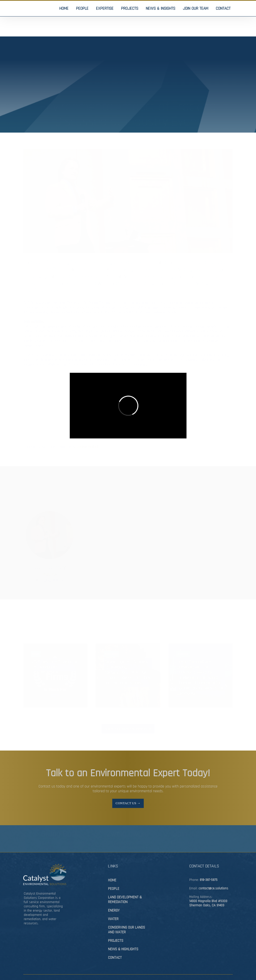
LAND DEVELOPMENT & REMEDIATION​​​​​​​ (125, 882)
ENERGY (114, 893)
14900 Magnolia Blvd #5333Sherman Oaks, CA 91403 (208, 886)
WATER (113, 901)
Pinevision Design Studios (51, 967)
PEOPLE (114, 871)
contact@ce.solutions (213, 871)
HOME (112, 863)
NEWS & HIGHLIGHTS (123, 931)
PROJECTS (116, 923)
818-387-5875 (209, 862)
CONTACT (115, 940)
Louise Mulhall (87, 427)
